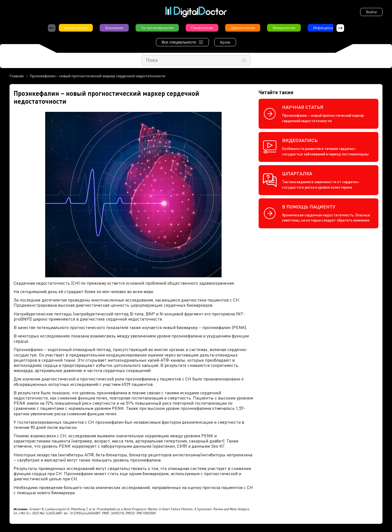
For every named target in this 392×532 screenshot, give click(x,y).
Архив (225, 42)
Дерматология (243, 28)
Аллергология (76, 28)
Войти (371, 12)
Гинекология (202, 28)
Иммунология (284, 28)
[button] (340, 28)
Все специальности (182, 42)
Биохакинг (114, 28)
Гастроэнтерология (157, 28)
